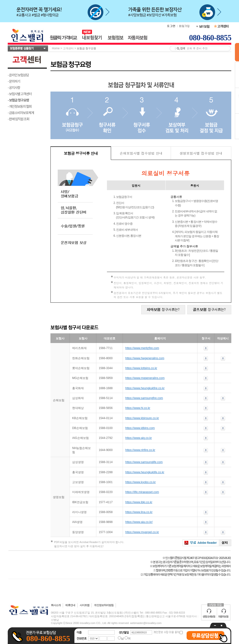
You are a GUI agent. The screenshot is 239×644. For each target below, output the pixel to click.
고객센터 (68, 48)
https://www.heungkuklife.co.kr (145, 472)
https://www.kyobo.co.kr (141, 482)
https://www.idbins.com (140, 428)
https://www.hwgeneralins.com (145, 358)
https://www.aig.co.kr (139, 438)
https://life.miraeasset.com (142, 492)
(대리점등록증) (134, 616)
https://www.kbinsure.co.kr (142, 418)
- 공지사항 (14, 87)
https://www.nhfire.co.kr (140, 450)
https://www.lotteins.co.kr (141, 368)
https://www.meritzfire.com (142, 348)
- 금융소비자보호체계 (21, 113)
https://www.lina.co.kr (139, 512)
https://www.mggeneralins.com (145, 378)
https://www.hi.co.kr (138, 408)
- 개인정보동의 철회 (20, 106)
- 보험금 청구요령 (18, 100)
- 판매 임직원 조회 (18, 119)
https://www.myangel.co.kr (142, 532)
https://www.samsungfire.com (144, 398)
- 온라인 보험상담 (18, 75)
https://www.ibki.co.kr (139, 502)
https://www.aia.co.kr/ (139, 522)
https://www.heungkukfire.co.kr (145, 388)
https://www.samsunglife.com (144, 462)
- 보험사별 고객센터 (20, 94)
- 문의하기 (14, 81)
